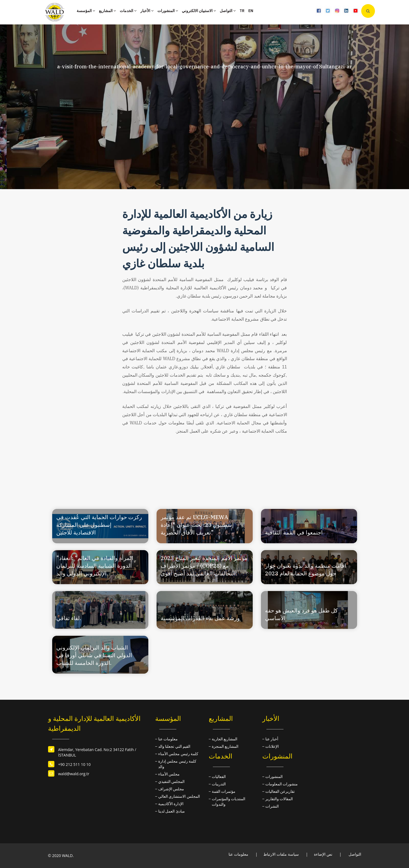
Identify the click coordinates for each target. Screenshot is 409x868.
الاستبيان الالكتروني (199, 11)
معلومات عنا (168, 739)
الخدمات (128, 11)
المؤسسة (86, 11)
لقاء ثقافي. (69, 618)
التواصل (228, 11)
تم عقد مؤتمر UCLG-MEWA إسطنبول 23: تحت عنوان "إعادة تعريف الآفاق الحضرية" (197, 525)
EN (251, 11)
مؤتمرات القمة (224, 791)
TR (242, 11)
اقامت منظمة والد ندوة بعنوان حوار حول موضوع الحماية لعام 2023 (306, 569)
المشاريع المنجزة (225, 746)
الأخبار (147, 11)
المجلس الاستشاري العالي (179, 796)
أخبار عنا (272, 739)
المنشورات (168, 11)
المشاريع (107, 11)
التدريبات (219, 784)
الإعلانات (272, 746)
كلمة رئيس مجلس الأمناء (178, 754)
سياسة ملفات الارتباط (281, 854)
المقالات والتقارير (279, 799)
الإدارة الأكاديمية (171, 804)
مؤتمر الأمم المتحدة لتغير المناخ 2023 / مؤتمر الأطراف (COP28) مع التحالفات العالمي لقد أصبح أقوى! (204, 566)
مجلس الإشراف (171, 789)
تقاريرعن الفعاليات (280, 791)
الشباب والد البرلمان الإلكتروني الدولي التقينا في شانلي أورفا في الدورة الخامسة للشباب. (94, 655)
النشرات (272, 806)
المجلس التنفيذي (172, 781)
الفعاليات (219, 776)
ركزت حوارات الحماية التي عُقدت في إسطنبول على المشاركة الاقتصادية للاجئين (99, 525)
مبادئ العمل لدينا (172, 811)
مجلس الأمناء (169, 774)
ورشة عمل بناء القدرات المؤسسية (200, 618)
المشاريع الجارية (225, 739)
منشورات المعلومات (282, 784)
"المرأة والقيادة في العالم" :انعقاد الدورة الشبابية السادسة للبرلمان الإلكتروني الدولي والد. (95, 566)
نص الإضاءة (323, 854)
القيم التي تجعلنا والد (174, 746)
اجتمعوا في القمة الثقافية (294, 532)
